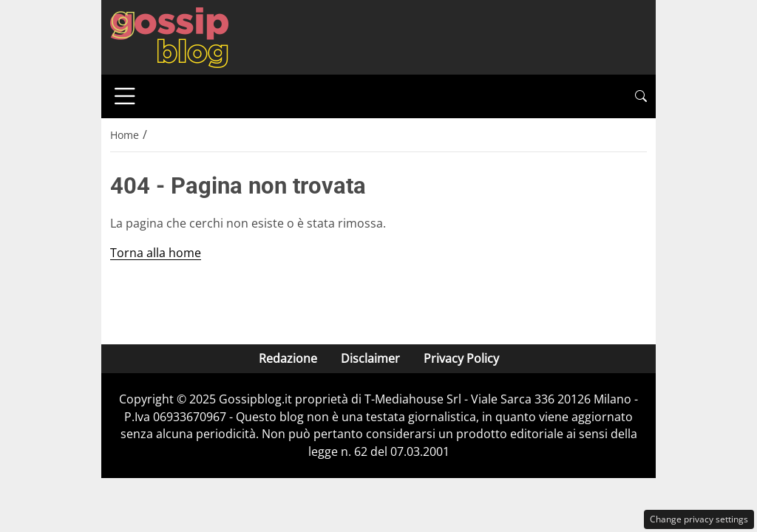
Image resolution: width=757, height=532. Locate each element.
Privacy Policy (461, 358)
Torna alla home (156, 253)
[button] (641, 96)
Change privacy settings (699, 519)
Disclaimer (370, 358)
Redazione (288, 358)
